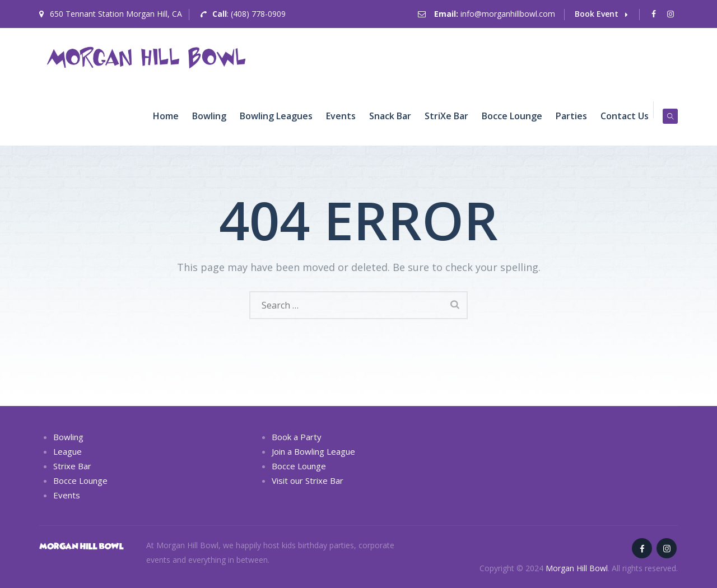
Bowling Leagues (276, 116)
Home (166, 116)
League (67, 451)
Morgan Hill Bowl (577, 568)
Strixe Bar (72, 466)
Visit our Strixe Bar (308, 480)
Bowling (209, 116)
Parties (571, 116)
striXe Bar (446, 116)
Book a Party (297, 437)
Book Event (601, 14)
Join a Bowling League (313, 451)
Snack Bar (390, 116)
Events (341, 116)
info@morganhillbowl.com (508, 14)
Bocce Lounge (512, 116)
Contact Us (625, 116)
